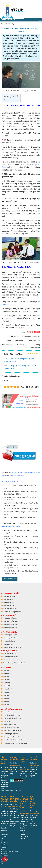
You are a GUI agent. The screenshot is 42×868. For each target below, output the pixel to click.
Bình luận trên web (10, 579)
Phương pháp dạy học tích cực (14, 737)
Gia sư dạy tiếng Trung (11, 621)
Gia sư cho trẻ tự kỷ (10, 654)
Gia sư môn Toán (9, 596)
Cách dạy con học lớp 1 (11, 727)
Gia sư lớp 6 (8, 686)
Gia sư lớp (11, 24)
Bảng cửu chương (9, 712)
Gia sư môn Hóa (9, 602)
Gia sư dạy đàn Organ (11, 638)
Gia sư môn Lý (8, 599)
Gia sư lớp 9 (8, 695)
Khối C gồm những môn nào (13, 731)
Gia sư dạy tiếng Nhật (11, 624)
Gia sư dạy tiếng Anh (10, 618)
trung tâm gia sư (12, 284)
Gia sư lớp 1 (8, 670)
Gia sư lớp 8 (8, 692)
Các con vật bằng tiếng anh (12, 718)
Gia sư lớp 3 (8, 677)
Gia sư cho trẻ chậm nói (11, 660)
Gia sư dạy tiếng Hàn (10, 627)
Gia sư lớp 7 (8, 689)
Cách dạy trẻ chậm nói (11, 657)
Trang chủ (4, 24)
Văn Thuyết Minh (12, 447)
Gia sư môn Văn (9, 606)
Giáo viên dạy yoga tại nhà (12, 647)
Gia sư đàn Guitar (9, 641)
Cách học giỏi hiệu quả (11, 734)
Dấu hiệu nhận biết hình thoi (13, 740)
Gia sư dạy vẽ (8, 644)
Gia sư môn (20, 475)
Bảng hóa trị (7, 721)
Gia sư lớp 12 (8, 705)
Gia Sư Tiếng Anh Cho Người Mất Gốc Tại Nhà (20, 523)
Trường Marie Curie (10, 724)
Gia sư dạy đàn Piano (11, 635)
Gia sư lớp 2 (8, 673)
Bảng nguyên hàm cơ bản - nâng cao (15, 743)
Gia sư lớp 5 (8, 683)
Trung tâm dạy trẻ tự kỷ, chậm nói (14, 663)
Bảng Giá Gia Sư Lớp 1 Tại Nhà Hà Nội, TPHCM (21, 509)
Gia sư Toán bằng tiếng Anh (12, 612)
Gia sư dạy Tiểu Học (10, 609)
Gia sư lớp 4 (8, 680)
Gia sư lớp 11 (8, 701)
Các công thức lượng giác (12, 715)
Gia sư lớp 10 (8, 698)
